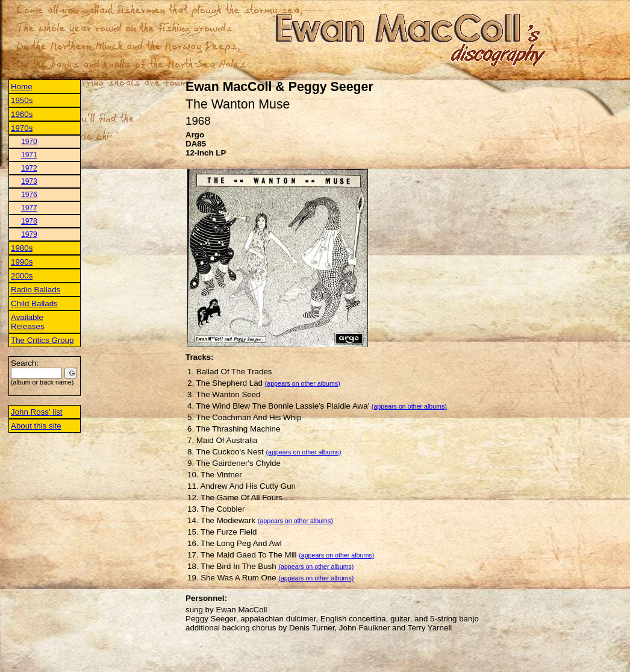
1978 (29, 221)
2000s (22, 276)
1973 (29, 181)
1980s (22, 248)
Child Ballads (34, 303)
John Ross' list (37, 412)
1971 (29, 155)
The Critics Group (42, 340)
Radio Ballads (36, 290)
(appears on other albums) (303, 383)
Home (22, 86)
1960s (22, 114)
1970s (22, 128)
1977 (29, 208)
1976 (29, 195)
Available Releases (28, 322)
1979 (29, 234)
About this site (36, 426)
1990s (22, 262)
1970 (29, 142)
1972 (29, 168)
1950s (22, 100)
